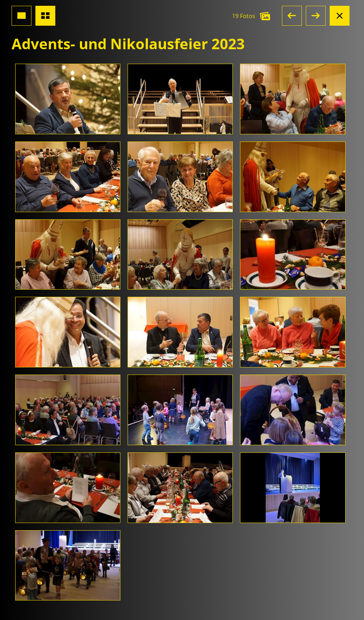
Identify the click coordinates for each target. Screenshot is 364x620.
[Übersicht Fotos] (45, 16)
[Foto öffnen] (68, 99)
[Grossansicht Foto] (22, 16)
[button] (292, 16)
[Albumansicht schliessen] (340, 16)
